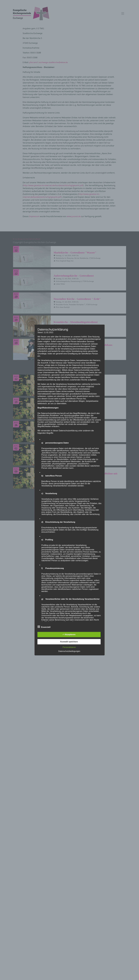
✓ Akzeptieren (69, 635)
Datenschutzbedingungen (69, 651)
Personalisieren (69, 647)
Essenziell (44, 627)
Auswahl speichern (69, 642)
